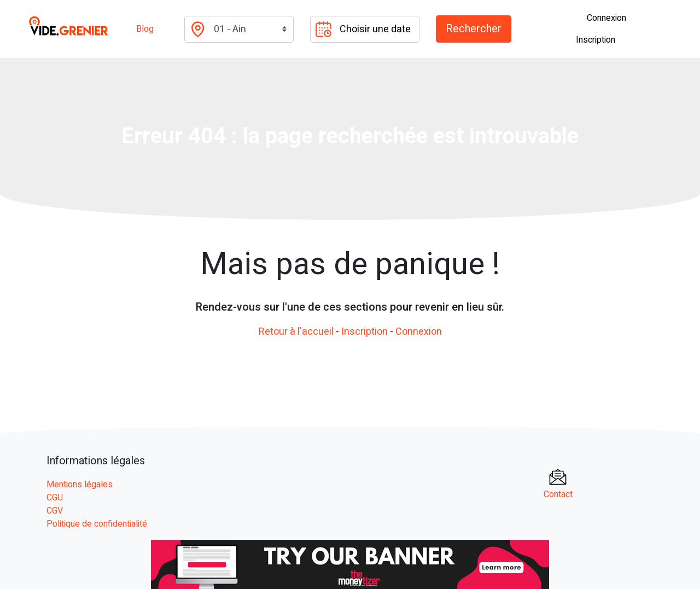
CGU (55, 498)
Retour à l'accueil (296, 332)
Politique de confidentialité (97, 524)
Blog (145, 29)
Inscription (596, 40)
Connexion (606, 18)
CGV (55, 511)
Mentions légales (80, 485)
